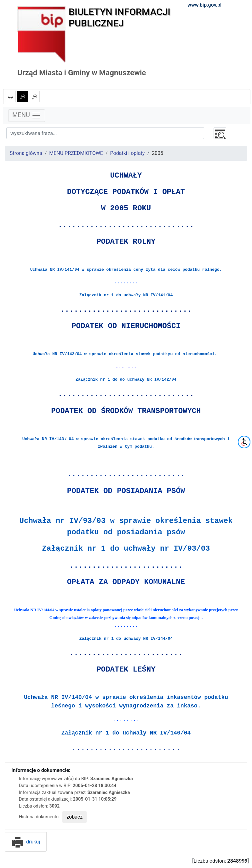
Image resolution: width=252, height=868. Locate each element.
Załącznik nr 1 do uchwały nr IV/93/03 (126, 549)
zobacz (74, 817)
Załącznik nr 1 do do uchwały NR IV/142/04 (126, 380)
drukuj (26, 842)
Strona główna (26, 153)
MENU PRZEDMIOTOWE (76, 153)
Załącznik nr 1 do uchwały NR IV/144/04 (126, 639)
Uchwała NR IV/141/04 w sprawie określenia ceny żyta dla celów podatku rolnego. (126, 270)
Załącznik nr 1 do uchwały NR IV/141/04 (126, 295)
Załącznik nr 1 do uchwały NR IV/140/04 (126, 733)
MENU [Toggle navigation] (27, 116)
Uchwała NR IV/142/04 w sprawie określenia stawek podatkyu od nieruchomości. (126, 354)
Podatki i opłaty (128, 153)
